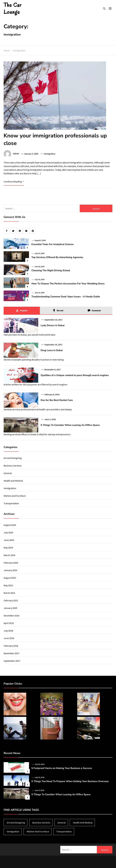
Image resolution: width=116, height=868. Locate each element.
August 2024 (10, 525)
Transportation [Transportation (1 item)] (64, 831)
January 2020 (10, 608)
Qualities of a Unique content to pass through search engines (75, 375)
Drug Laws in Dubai (52, 350)
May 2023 (8, 585)
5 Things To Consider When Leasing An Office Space (70, 425)
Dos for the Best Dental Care (57, 400)
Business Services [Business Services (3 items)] (41, 823)
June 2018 (9, 638)
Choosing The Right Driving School (51, 270)
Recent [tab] (58, 311)
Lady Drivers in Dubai (53, 325)
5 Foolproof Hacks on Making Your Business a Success (62, 768)
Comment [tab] (94, 311)
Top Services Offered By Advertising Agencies (57, 257)
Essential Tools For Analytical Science (53, 244)
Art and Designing (13, 458)
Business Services (13, 466)
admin (16, 154)
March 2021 (9, 593)
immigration (50, 154)
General (8, 473)
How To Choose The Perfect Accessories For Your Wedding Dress (68, 284)
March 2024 (9, 555)
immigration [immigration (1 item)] (13, 831)
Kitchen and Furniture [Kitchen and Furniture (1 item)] (38, 831)
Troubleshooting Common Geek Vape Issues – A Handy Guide (66, 297)
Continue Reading (14, 182)
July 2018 (8, 631)
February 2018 (11, 646)
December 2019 (11, 616)
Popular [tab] (22, 311)
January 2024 (10, 570)
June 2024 (9, 540)
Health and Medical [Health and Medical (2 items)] (83, 823)
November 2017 (12, 653)
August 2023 (10, 578)
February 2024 (11, 563)
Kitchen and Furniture (15, 496)
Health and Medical (13, 481)
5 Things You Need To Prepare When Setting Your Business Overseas (70, 781)
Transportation (11, 503)
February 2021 (11, 600)
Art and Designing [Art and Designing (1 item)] (16, 823)
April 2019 (9, 623)
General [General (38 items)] (62, 823)
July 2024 (8, 532)
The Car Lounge (13, 8)
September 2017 (12, 661)
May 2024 (8, 548)
